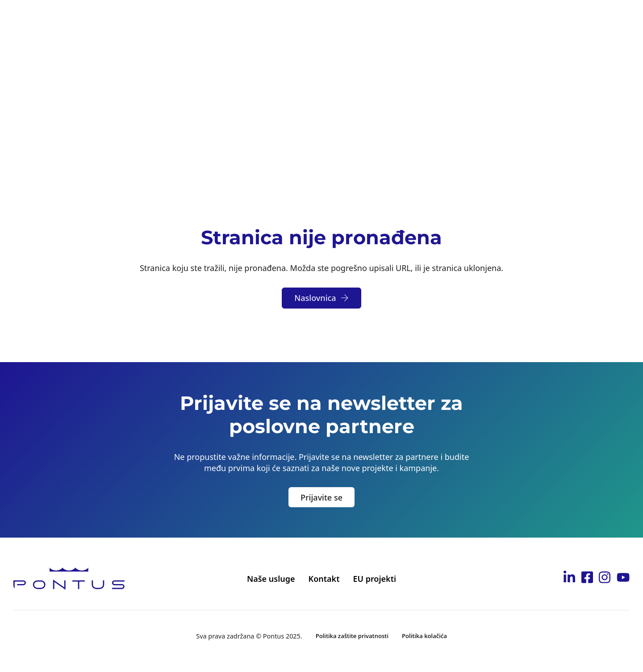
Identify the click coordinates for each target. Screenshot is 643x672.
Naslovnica (321, 298)
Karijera (405, 18)
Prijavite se (321, 497)
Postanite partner (341, 18)
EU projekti (374, 579)
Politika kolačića (424, 636)
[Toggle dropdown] (214, 19)
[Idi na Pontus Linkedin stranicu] (569, 579)
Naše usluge (271, 579)
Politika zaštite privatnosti (352, 636)
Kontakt (512, 18)
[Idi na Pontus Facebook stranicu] (587, 579)
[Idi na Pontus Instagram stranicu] (605, 579)
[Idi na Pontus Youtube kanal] (623, 579)
